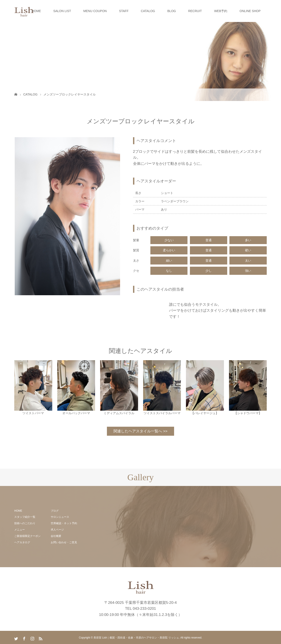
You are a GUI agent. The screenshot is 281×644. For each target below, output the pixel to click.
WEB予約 (221, 11)
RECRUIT (195, 11)
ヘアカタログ (22, 542)
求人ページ (57, 530)
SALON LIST (62, 11)
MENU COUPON (95, 11)
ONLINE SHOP (250, 11)
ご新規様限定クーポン (27, 536)
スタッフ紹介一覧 (25, 517)
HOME (36, 11)
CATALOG (148, 11)
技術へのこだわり (25, 523)
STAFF (124, 11)
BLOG (172, 11)
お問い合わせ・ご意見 (64, 542)
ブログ (55, 511)
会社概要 (56, 536)
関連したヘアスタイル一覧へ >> (140, 431)
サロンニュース (60, 517)
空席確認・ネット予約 (64, 523)
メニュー (20, 530)
